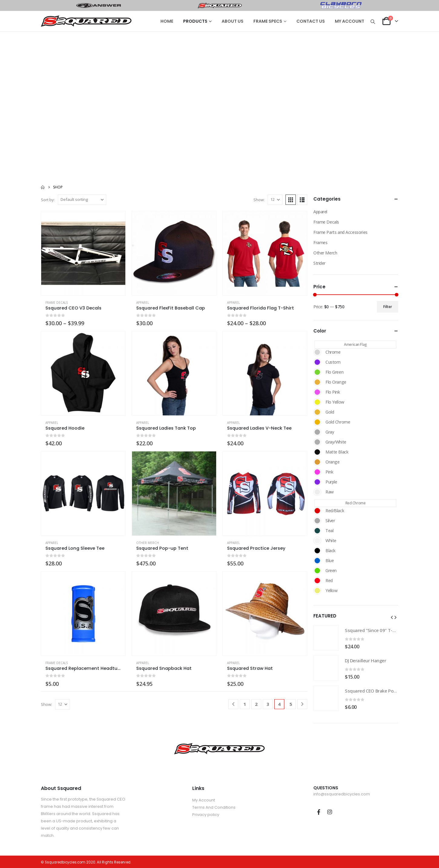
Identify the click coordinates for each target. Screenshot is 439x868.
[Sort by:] (82, 200)
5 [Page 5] (291, 704)
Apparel (143, 303)
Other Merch (148, 543)
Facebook (319, 812)
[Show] (275, 200)
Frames (320, 242)
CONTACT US (311, 21)
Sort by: (48, 200)
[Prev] (233, 704)
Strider (319, 263)
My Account (204, 800)
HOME (167, 21)
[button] (373, 21)
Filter (388, 307)
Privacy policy (206, 815)
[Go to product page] (83, 253)
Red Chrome (356, 503)
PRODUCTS (195, 21)
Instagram (330, 812)
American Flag (355, 344)
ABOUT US (233, 21)
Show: (259, 200)
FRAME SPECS (268, 21)
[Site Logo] (86, 21)
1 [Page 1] (245, 704)
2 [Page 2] (256, 704)
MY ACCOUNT (350, 21)
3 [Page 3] (268, 704)
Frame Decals (57, 303)
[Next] (302, 704)
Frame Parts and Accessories (340, 232)
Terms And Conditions (214, 807)
